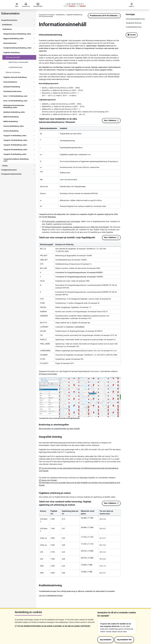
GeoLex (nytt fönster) (49, 374)
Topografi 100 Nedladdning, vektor (15, 140)
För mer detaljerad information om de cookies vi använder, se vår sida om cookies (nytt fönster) (54, 626)
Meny (17, 5)
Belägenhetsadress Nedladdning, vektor (17, 34)
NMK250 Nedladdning (11, 117)
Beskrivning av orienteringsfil (18, 62)
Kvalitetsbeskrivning (15, 67)
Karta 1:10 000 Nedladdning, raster (15, 96)
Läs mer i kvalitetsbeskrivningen (51, 596)
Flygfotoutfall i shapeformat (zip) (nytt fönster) (62, 221)
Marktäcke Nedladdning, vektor (14, 112)
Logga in (131, 5)
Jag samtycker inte (124, 640)
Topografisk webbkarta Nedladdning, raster (16, 160)
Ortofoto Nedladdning (11, 131)
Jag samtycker (106, 640)
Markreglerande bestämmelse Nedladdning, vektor (14, 106)
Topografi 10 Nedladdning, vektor (15, 136)
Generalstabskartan (10, 82)
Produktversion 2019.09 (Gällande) (104, 16)
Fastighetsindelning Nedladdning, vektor (17, 48)
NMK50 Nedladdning (11, 121)
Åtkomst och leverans (13, 72)
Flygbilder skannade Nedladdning (15, 77)
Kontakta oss (26, 5)
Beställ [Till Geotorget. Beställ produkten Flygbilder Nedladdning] (131, 35)
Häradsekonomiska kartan (12, 91)
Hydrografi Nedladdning (12, 87)
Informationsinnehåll (13, 57)
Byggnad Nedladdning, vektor (14, 39)
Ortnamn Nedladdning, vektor (14, 126)
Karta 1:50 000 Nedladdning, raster (15, 101)
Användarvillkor (38, 5)
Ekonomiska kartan (10, 43)
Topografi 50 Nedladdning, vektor (15, 154)
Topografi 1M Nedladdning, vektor (15, 145)
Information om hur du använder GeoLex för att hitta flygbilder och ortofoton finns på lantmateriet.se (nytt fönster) (79, 484)
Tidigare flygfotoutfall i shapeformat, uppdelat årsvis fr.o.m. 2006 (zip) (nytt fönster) (77, 227)
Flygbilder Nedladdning (11, 53)
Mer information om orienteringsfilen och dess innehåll (59, 429)
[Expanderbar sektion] (34, 20)
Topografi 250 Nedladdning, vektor (15, 150)
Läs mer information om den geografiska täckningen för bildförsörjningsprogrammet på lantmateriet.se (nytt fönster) (79, 470)
